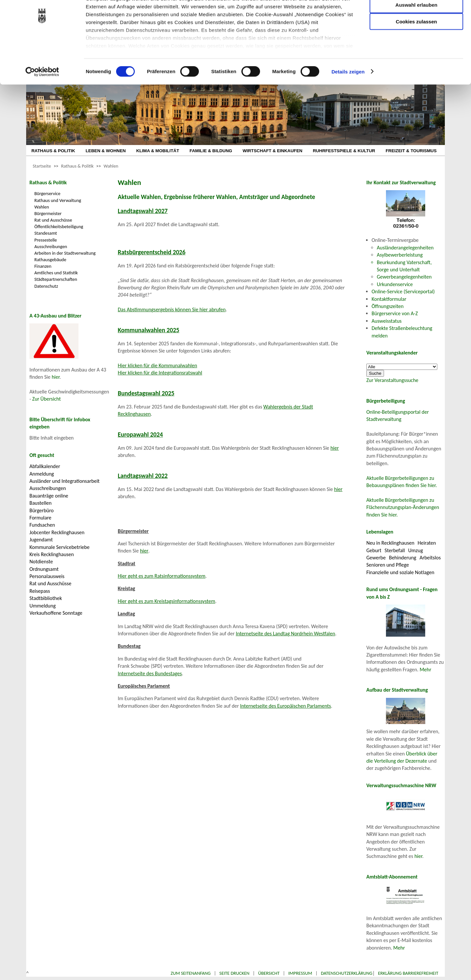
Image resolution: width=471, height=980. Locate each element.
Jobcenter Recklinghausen (57, 532)
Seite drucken (235, 973)
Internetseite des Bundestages (150, 673)
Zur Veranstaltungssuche (392, 380)
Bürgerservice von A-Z (395, 313)
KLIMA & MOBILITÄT (157, 151)
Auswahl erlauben (416, 38)
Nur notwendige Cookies (416, 19)
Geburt (374, 550)
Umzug (416, 550)
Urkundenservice (395, 284)
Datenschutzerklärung (347, 973)
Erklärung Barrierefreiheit (408, 973)
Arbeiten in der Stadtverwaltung (65, 253)
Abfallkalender (45, 466)
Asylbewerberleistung (400, 255)
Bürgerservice (47, 193)
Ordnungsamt (44, 569)
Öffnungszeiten (388, 306)
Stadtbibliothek (46, 598)
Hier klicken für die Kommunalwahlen (157, 365)
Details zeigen (348, 105)
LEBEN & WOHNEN (106, 151)
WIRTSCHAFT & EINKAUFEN (273, 151)
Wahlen (111, 166)
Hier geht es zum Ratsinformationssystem (162, 576)
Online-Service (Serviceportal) (403, 291)
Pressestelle (46, 240)
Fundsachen (42, 525)
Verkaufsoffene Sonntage (56, 613)
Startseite (42, 166)
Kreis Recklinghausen (52, 554)
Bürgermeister (48, 213)
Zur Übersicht (47, 399)
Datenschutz (46, 286)
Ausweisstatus (387, 321)
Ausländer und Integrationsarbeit (64, 481)
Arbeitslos (430, 558)
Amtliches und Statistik (56, 273)
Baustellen (41, 503)
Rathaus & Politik (77, 166)
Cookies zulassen (416, 54)
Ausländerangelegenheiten (405, 248)
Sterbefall (395, 550)
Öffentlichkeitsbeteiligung (59, 227)
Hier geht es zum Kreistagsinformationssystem (166, 601)
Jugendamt (41, 540)
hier (56, 377)
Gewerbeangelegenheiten (404, 277)
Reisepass (40, 591)
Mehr (426, 670)
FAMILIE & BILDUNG (211, 151)
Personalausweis (47, 576)
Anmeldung (42, 474)
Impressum (300, 973)
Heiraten (427, 543)
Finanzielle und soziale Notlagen (400, 572)
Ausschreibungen (51, 246)
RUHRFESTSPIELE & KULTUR (344, 151)
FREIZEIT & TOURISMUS (411, 151)
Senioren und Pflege (388, 565)
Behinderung (402, 558)
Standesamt (46, 233)
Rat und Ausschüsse (53, 220)
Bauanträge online (49, 496)
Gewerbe (376, 558)
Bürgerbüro (42, 510)
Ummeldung (43, 606)
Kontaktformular (389, 299)
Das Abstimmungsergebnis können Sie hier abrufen (172, 309)
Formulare (40, 518)
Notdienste (41, 562)
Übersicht (269, 973)
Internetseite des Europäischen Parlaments (286, 706)
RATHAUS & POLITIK (53, 151)
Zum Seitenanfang (191, 973)
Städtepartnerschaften (56, 279)
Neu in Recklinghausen (390, 543)
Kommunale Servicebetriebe (60, 547)
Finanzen (43, 266)
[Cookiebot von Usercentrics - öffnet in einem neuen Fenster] (42, 105)
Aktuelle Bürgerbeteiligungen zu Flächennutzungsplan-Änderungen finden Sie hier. (403, 507)
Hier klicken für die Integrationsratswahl (160, 373)
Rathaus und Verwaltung (58, 200)
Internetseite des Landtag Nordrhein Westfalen (286, 634)
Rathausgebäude (50, 260)
